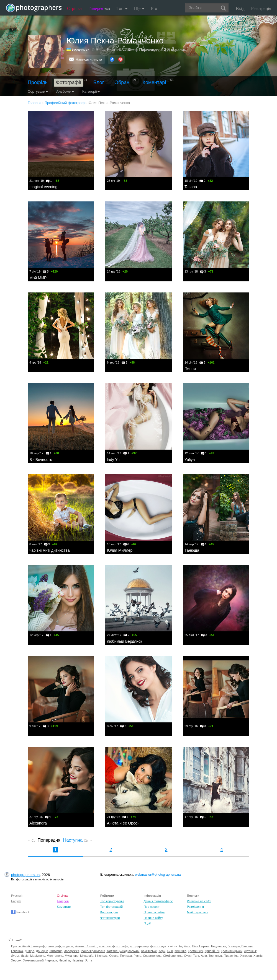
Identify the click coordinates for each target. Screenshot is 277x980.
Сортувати (38, 91)
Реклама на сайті (199, 901)
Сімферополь (173, 956)
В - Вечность (41, 460)
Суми (188, 956)
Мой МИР (38, 278)
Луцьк (15, 956)
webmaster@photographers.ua (158, 875)
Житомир (56, 951)
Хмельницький (34, 960)
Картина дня (109, 912)
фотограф (54, 946)
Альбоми (65, 91)
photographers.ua (25, 875)
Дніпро (29, 951)
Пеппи (190, 369)
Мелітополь (55, 956)
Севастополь (152, 956)
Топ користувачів (112, 901)
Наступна (78, 840)
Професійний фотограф (28, 946)
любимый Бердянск (125, 641)
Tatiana (191, 187)
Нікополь (101, 956)
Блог (99, 82)
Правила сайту (154, 912)
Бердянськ (80, 49)
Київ (170, 951)
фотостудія (158, 946)
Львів (25, 956)
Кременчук (195, 951)
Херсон (16, 960)
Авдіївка (185, 946)
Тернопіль (216, 956)
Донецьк (42, 951)
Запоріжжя (72, 951)
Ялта (89, 960)
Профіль (38, 82)
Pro (154, 8)
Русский (17, 896)
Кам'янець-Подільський (123, 951)
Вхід (240, 8)
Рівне (137, 956)
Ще (139, 8)
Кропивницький (232, 951)
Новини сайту (153, 918)
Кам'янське (149, 951)
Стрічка (74, 8)
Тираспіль (231, 956)
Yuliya (190, 460)
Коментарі (154, 82)
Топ (122, 8)
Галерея (99, 8)
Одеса (114, 956)
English (16, 901)
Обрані (122, 82)
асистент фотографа (114, 946)
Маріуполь (38, 956)
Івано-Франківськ (93, 951)
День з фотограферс (158, 901)
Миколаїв (87, 956)
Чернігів (64, 960)
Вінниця (247, 946)
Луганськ (250, 951)
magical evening (43, 187)
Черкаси (51, 960)
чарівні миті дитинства (49, 550)
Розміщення (195, 907)
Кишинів (180, 951)
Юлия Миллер (120, 550)
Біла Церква (201, 946)
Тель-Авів (200, 956)
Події (147, 923)
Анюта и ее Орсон (123, 823)
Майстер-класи (198, 912)
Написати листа (89, 59)
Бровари (234, 946)
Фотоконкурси (110, 918)
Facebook (20, 912)
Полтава (126, 956)
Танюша (192, 550)
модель (68, 946)
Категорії (91, 91)
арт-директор (139, 946)
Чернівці (78, 960)
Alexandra (38, 823)
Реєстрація (261, 8)
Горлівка (17, 951)
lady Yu (113, 460)
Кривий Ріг (212, 951)
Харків (258, 956)
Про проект (151, 907)
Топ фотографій (111, 907)
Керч (162, 951)
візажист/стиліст (86, 946)
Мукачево (72, 956)
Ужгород (246, 956)
